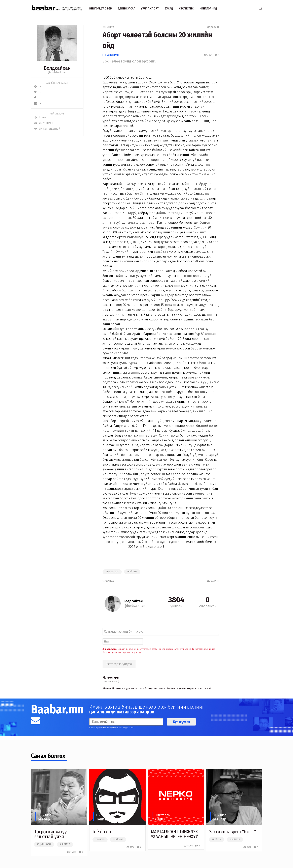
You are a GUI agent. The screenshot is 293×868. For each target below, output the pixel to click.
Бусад (169, 8)
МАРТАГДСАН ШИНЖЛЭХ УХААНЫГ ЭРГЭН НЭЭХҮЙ (175, 834)
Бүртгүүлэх (181, 722)
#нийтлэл (132, 572)
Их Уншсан (44, 123)
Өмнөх (108, 27)
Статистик (186, 8)
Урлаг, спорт (150, 8)
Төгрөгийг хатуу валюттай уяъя (51, 834)
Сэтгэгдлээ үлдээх (119, 664)
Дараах (213, 27)
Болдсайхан (112, 55)
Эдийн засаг (126, 8)
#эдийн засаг (44, 844)
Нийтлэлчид (208, 8)
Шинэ (40, 117)
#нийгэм (100, 840)
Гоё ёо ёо (102, 832)
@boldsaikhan (57, 72)
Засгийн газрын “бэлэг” (233, 832)
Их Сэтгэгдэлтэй (47, 129)
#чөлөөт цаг (112, 572)
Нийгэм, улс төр (101, 8)
